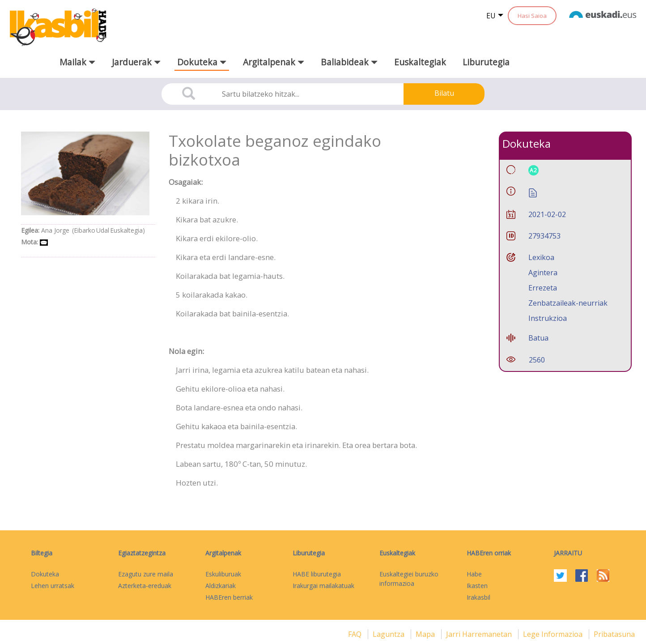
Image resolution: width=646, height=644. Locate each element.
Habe (474, 574)
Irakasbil (478, 597)
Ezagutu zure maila (146, 574)
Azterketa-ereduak (145, 586)
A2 (533, 170)
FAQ (356, 634)
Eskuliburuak (223, 574)
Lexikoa (541, 257)
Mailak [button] (77, 62)
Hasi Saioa (532, 16)
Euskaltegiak (420, 62)
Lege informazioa (554, 634)
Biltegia (42, 553)
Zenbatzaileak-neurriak (568, 303)
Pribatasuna (614, 634)
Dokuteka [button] (202, 62)
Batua (538, 338)
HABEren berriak (229, 597)
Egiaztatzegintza (142, 553)
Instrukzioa (548, 318)
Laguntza (389, 634)
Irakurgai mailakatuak (323, 586)
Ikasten (477, 586)
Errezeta (543, 288)
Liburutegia (486, 62)
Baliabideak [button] (349, 62)
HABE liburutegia (317, 574)
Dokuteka (45, 574)
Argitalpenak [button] (274, 62)
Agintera (543, 273)
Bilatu (444, 93)
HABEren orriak (489, 553)
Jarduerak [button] (136, 62)
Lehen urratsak (53, 586)
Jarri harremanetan (480, 634)
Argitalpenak (223, 553)
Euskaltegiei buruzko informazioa (409, 579)
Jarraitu (568, 553)
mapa (426, 634)
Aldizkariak (221, 586)
